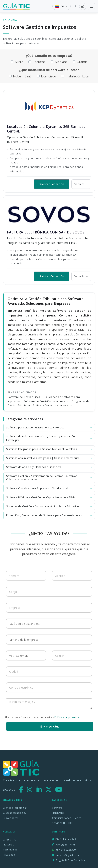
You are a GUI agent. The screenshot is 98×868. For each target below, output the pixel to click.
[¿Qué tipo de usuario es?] (49, 624)
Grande (82, 62)
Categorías (59, 800)
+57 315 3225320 (66, 850)
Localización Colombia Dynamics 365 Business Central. (46, 129)
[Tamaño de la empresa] (49, 640)
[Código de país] (26, 655)
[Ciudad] (49, 671)
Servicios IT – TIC (62, 823)
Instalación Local (77, 76)
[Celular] (72, 655)
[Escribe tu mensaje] (49, 704)
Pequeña (39, 62)
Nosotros (8, 845)
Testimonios (10, 850)
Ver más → (81, 184)
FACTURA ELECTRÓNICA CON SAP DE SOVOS (46, 232)
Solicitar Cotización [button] (52, 184)
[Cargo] (49, 592)
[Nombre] (26, 576)
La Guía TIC (9, 840)
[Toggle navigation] (91, 6)
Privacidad (9, 855)
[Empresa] (49, 608)
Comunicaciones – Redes (67, 818)
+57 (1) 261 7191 (66, 845)
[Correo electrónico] (49, 687)
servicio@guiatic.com (68, 855)
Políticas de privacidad (67, 717)
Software (57, 808)
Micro (19, 62)
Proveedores (11, 818)
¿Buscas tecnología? (15, 813)
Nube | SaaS (22, 76)
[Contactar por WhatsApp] (83, 6)
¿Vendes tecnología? (15, 808)
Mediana (61, 62)
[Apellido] (72, 576)
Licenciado (48, 76)
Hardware (58, 813)
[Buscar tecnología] (75, 6)
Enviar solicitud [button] (50, 726)
